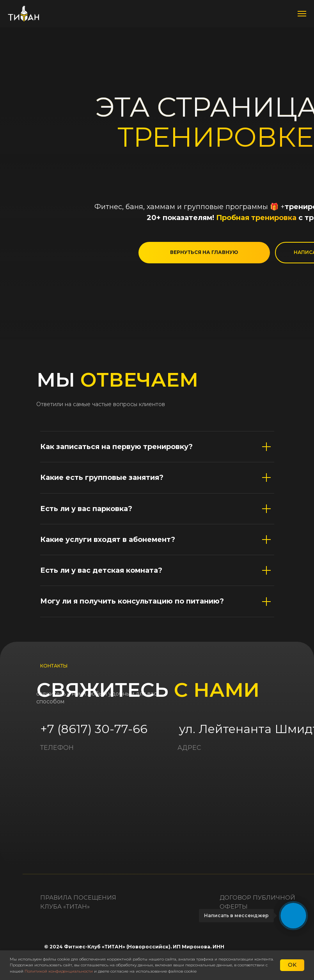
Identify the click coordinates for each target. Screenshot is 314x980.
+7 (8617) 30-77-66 (94, 729)
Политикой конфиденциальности (59, 971)
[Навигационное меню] (302, 14)
